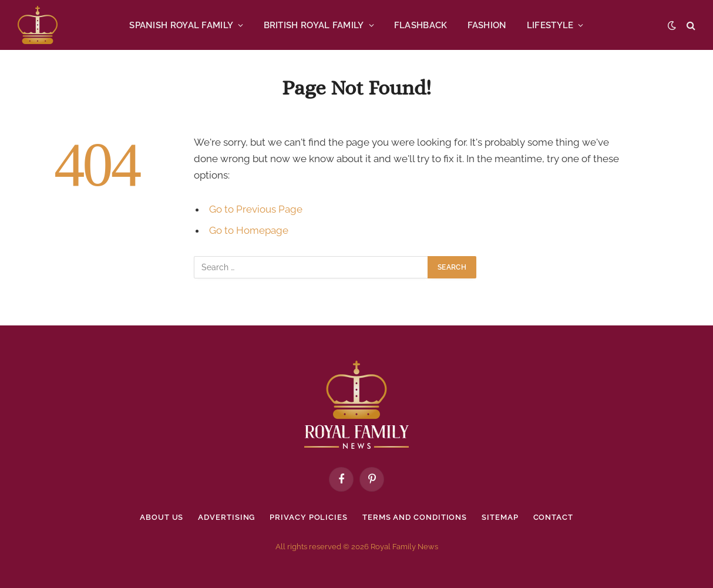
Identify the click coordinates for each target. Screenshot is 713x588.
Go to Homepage (249, 230)
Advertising (226, 517)
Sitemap (500, 517)
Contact (553, 517)
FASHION (487, 25)
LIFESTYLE (550, 25)
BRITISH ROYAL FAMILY (314, 25)
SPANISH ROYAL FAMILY (181, 25)
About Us (162, 517)
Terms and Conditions (415, 517)
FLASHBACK (421, 25)
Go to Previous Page (256, 209)
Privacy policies (309, 517)
